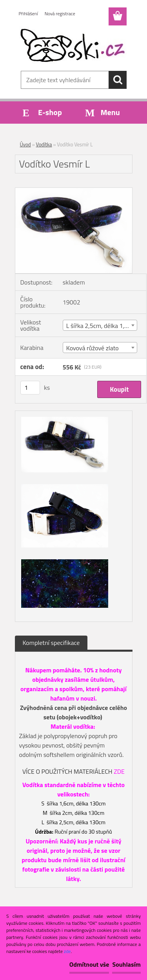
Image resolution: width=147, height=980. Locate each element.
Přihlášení (28, 14)
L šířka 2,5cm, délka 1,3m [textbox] (100, 326)
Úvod (25, 144)
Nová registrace (60, 14)
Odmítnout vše (89, 964)
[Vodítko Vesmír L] (74, 191)
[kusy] (30, 388)
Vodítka (44, 144)
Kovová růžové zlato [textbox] (93, 348)
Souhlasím (126, 964)
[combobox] (100, 325)
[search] (118, 80)
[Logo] (73, 46)
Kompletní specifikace (51, 643)
